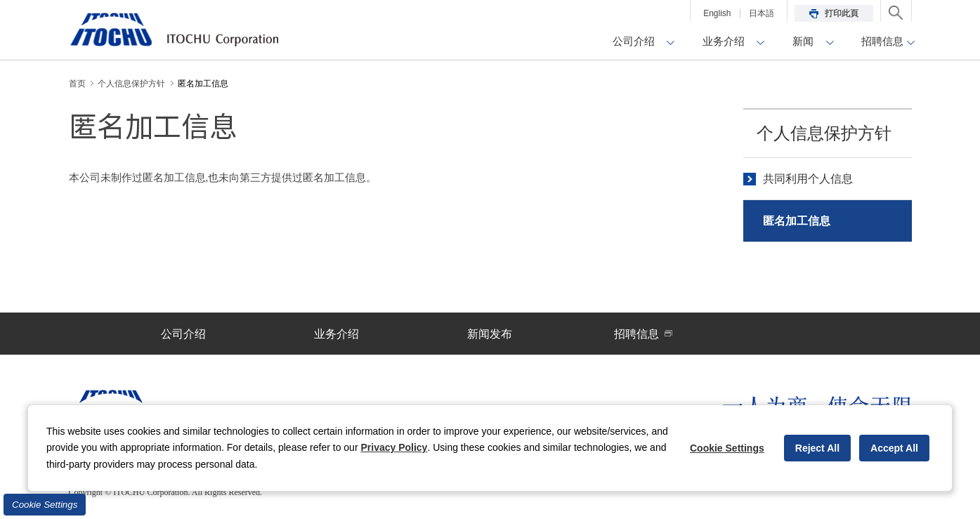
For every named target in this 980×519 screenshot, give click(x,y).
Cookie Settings (45, 505)
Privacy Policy (394, 447)
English (717, 13)
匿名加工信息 (797, 221)
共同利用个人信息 (808, 179)
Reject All (817, 448)
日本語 (762, 13)
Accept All (894, 448)
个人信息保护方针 (824, 133)
